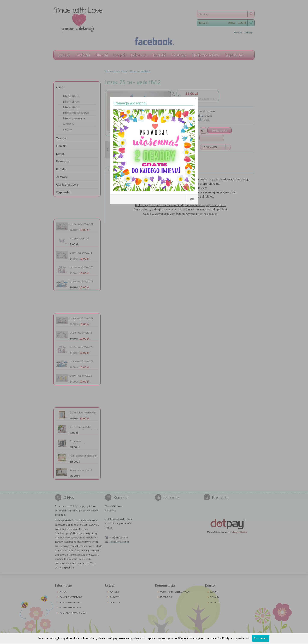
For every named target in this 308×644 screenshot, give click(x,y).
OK (192, 199)
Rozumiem (261, 638)
